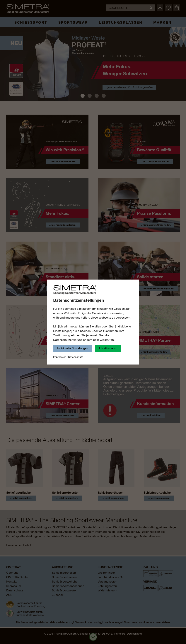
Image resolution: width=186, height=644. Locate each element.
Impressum (60, 357)
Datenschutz (76, 357)
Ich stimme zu (108, 348)
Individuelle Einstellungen (73, 348)
